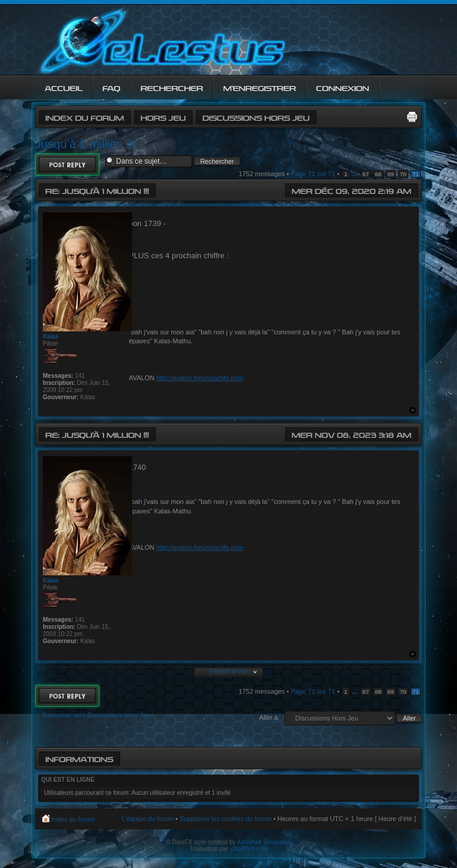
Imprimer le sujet (412, 117)
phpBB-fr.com (250, 849)
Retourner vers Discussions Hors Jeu (96, 715)
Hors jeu (163, 117)
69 (391, 174)
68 (378, 174)
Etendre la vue (229, 671)
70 (403, 174)
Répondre (67, 164)
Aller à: (270, 717)
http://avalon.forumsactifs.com (199, 378)
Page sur (313, 174)
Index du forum (84, 117)
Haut (413, 410)
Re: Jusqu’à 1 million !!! (97, 190)
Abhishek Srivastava (265, 842)
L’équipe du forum (147, 819)
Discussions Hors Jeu (256, 117)
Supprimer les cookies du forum (226, 819)
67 (366, 174)
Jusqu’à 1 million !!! (86, 144)
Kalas (51, 336)
